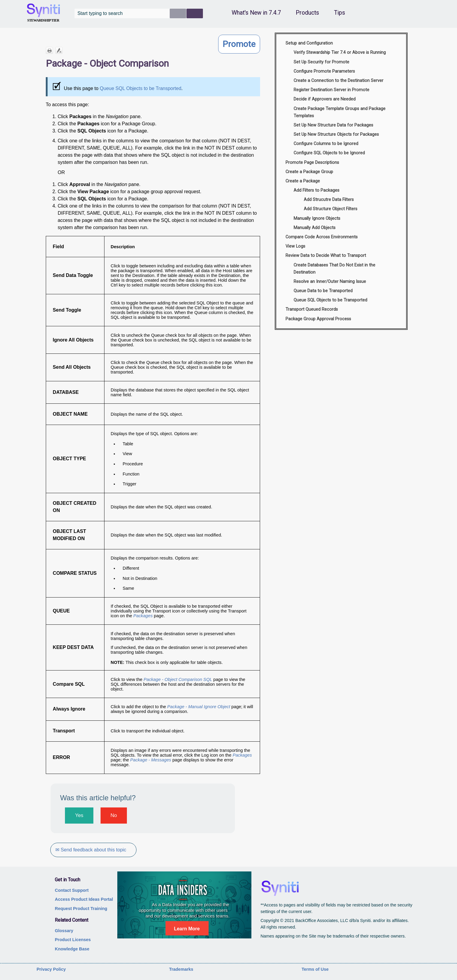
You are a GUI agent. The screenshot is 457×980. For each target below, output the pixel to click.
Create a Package (303, 181)
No (114, 815)
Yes (79, 815)
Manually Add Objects (315, 228)
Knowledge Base (72, 949)
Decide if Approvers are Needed (325, 99)
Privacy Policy (51, 969)
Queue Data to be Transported (323, 291)
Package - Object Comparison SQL (178, 679)
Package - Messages (151, 760)
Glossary (64, 931)
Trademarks (181, 969)
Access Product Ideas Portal (84, 899)
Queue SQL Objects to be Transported (140, 88)
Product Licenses (73, 940)
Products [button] (307, 13)
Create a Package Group (309, 172)
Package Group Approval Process (318, 319)
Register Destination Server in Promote (331, 90)
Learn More (187, 929)
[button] (178, 13)
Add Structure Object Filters (331, 209)
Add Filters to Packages (316, 190)
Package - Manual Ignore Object (199, 707)
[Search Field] (139, 13)
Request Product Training (81, 909)
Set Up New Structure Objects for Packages (336, 134)
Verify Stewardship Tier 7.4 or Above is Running (340, 52)
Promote (239, 44)
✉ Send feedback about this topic (91, 850)
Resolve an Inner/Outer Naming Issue (330, 282)
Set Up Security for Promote (321, 62)
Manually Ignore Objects (317, 218)
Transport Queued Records (312, 309)
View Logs (295, 246)
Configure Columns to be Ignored (326, 144)
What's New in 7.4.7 (256, 13)
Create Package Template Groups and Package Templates (340, 112)
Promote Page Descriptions (312, 163)
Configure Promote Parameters (324, 71)
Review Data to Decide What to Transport (326, 256)
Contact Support (72, 890)
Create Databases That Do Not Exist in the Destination (334, 269)
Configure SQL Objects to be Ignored (329, 153)
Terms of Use (315, 969)
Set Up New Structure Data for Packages (333, 125)
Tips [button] (340, 13)
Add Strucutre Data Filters (329, 200)
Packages (144, 616)
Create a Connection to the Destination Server (338, 81)
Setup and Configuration (309, 43)
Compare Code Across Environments (322, 237)
